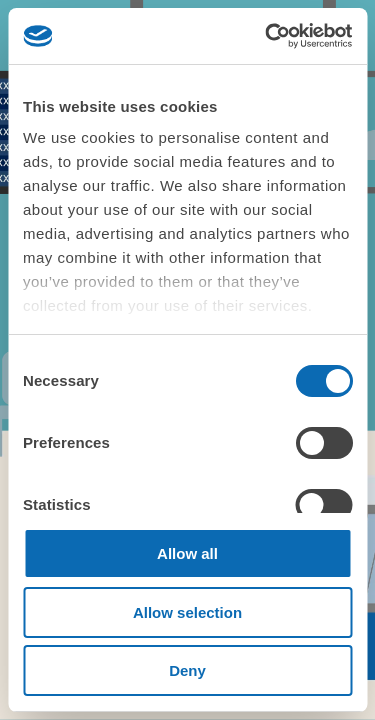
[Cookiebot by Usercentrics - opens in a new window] (267, 36)
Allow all (187, 553)
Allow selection (187, 612)
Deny (187, 670)
